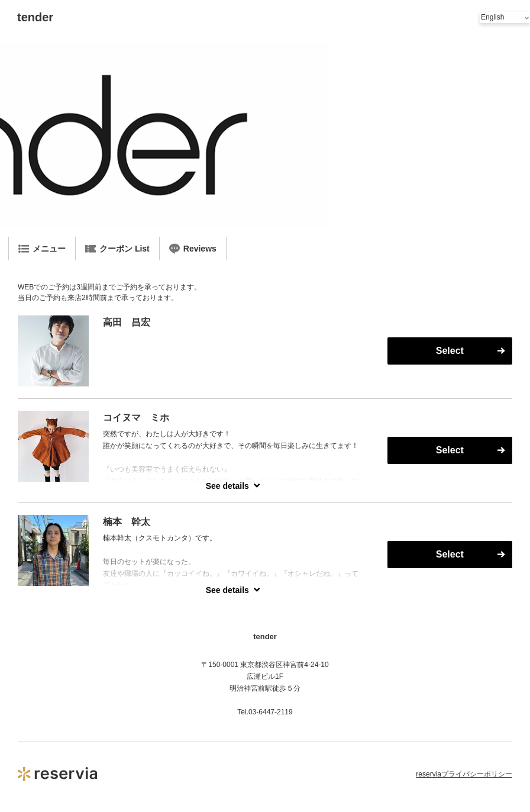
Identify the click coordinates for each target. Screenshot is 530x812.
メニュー (42, 249)
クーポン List (117, 249)
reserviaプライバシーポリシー (464, 774)
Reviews (193, 249)
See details (227, 486)
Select (450, 351)
